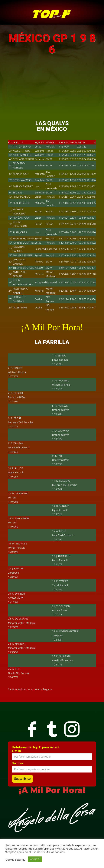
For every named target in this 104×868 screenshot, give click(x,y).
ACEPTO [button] (35, 859)
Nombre (18, 763)
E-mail (16, 751)
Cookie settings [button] (15, 859)
